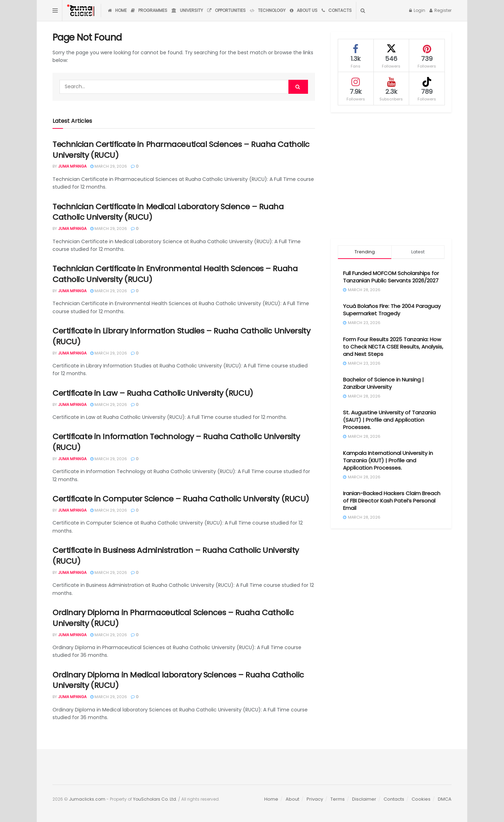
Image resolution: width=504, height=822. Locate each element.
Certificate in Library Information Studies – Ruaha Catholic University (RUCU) (181, 336)
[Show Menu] (55, 10)
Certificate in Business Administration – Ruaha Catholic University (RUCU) (176, 556)
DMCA (445, 799)
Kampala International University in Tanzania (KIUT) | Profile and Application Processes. (388, 460)
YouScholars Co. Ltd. (155, 799)
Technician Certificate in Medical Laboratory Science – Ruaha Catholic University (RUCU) (168, 212)
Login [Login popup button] (417, 10)
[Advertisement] (391, 175)
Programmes (149, 10)
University (187, 10)
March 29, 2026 (109, 166)
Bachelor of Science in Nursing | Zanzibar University (383, 383)
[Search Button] (363, 10)
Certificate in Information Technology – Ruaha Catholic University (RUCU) (176, 442)
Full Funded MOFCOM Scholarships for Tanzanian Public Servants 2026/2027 (391, 277)
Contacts (337, 10)
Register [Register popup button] (440, 10)
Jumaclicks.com (87, 799)
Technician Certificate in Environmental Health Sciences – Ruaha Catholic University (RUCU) (175, 274)
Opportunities (226, 10)
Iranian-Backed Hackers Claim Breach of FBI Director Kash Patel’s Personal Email (392, 501)
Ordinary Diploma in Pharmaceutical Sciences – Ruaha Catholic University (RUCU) (173, 618)
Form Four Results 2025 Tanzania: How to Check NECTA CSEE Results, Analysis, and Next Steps (393, 347)
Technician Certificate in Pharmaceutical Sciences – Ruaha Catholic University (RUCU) (181, 150)
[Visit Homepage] (82, 10)
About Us (304, 10)
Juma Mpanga (72, 166)
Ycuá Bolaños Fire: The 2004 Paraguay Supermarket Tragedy (392, 310)
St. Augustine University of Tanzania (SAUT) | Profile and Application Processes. (389, 420)
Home (117, 10)
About (292, 799)
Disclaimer (364, 799)
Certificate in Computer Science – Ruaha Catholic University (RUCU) (181, 499)
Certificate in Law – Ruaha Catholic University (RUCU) (153, 393)
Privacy (315, 799)
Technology (268, 10)
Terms (338, 799)
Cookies (421, 799)
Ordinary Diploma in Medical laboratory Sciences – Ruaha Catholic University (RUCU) (178, 680)
